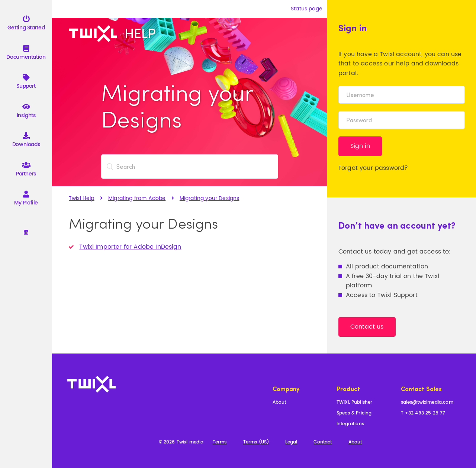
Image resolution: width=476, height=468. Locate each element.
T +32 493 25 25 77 (423, 414)
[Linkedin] (26, 233)
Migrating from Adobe (137, 198)
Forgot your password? (373, 168)
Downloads (26, 141)
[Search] (190, 167)
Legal (291, 443)
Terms (220, 443)
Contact (323, 443)
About (279, 403)
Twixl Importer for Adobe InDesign (130, 247)
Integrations (350, 424)
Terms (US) (256, 443)
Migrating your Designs (210, 198)
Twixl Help (82, 198)
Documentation (26, 54)
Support (26, 83)
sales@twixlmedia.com (427, 403)
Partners (26, 170)
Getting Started (26, 24)
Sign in (360, 146)
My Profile (26, 199)
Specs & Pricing (354, 414)
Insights (26, 112)
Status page (307, 9)
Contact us (367, 327)
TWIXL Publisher (354, 403)
